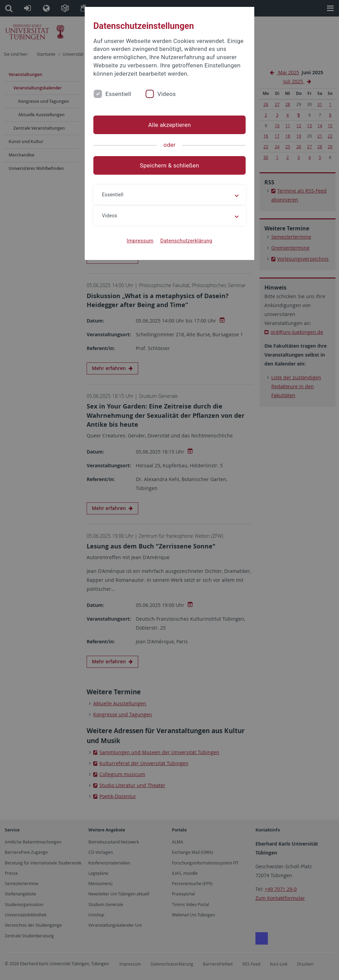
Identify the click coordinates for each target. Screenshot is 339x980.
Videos (167, 94)
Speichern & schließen (169, 165)
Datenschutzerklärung (186, 241)
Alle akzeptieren (169, 125)
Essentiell (118, 94)
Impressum (140, 241)
